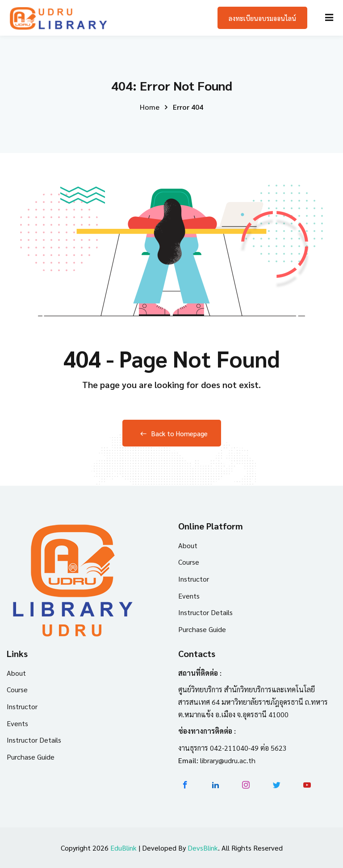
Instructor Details (205, 612)
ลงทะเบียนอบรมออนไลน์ (262, 18)
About (188, 545)
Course (189, 562)
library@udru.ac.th (228, 760)
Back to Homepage (172, 433)
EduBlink (123, 848)
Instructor (194, 579)
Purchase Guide (202, 629)
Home (150, 107)
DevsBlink (203, 848)
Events (189, 596)
